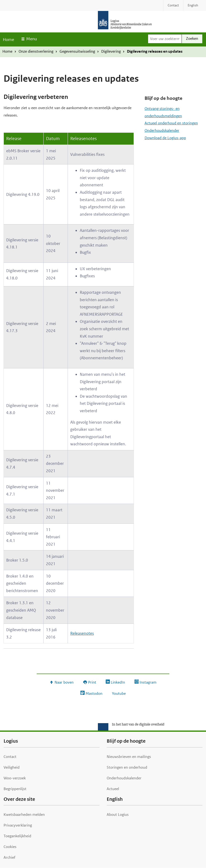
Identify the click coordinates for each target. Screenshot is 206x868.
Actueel (113, 789)
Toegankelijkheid (17, 836)
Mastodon (94, 693)
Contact (10, 757)
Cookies (10, 847)
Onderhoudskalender (162, 130)
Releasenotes (82, 633)
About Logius (118, 815)
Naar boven (64, 682)
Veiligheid (12, 767)
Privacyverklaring (18, 825)
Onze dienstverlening (36, 51)
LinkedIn (118, 682)
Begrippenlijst (15, 789)
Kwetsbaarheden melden (24, 815)
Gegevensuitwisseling (77, 51)
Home (8, 40)
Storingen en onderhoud (127, 767)
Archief (9, 857)
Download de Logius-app (165, 138)
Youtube (119, 693)
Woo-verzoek (15, 778)
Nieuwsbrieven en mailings (129, 757)
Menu (32, 39)
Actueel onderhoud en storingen (171, 123)
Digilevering (111, 51)
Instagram (148, 682)
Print (92, 682)
